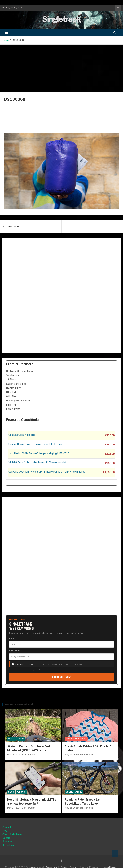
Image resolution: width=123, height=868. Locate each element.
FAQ (5, 831)
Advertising (9, 845)
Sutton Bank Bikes (16, 384)
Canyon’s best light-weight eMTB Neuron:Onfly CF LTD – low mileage (47, 472)
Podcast (21, 792)
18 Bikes (11, 380)
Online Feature (74, 792)
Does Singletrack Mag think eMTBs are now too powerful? (32, 801)
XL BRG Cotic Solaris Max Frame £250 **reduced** (37, 462)
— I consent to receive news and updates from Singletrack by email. (50, 664)
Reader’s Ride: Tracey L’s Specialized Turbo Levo (82, 801)
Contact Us (8, 827)
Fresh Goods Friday (76, 739)
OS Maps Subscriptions (19, 371)
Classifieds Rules (12, 834)
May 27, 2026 (14, 808)
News (21, 739)
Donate (6, 838)
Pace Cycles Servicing (19, 401)
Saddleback (13, 375)
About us (7, 841)
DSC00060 (14, 227)
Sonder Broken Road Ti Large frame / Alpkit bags (36, 444)
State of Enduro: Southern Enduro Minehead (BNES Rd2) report (31, 748)
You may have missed (19, 704)
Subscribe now (61, 677)
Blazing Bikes (14, 388)
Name (12, 638)
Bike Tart (11, 392)
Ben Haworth (86, 755)
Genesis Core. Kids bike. (22, 435)
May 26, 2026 (71, 808)
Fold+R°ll (11, 405)
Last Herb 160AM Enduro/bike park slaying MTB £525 (39, 453)
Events (12, 739)
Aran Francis (28, 755)
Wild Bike (11, 396)
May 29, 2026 (14, 755)
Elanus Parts (13, 409)
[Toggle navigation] (7, 32)
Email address (16, 650)
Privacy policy (44, 670)
